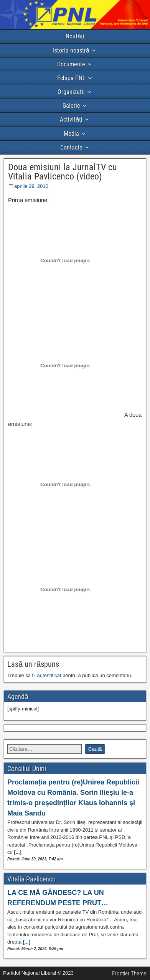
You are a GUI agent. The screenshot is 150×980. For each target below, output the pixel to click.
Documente (71, 64)
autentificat (49, 675)
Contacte (71, 147)
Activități (71, 119)
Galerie (71, 106)
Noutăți (75, 36)
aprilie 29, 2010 (31, 186)
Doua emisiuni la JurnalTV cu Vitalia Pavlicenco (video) (63, 172)
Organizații (71, 92)
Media (71, 134)
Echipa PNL (71, 78)
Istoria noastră (71, 50)
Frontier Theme (129, 973)
